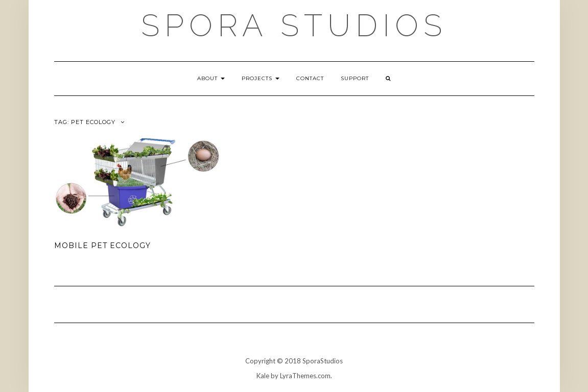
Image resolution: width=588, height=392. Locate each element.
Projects (261, 78)
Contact (310, 78)
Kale (263, 376)
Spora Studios (294, 26)
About (211, 78)
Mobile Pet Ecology (102, 246)
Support (355, 78)
